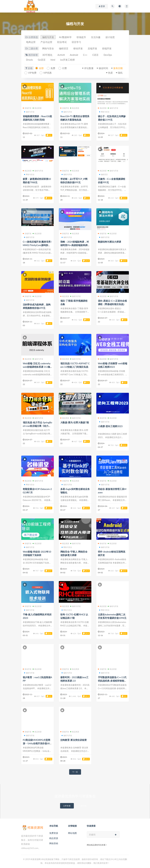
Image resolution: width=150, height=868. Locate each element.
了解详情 (83, 806)
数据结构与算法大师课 (109, 242)
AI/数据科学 (65, 37)
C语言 (95, 55)
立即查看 (67, 806)
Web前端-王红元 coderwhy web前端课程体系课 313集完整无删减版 (37, 367)
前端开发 (107, 48)
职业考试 (62, 42)
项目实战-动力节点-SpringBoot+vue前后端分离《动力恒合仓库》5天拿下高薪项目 (38, 426)
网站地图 (72, 833)
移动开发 (78, 48)
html (53, 60)
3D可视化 (47, 55)
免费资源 (54, 833)
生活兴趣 (96, 37)
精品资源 (37, 108)
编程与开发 (48, 37)
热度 (110, 73)
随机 (120, 73)
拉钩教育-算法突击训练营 (74, 740)
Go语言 (42, 60)
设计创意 (110, 37)
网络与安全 (48, 48)
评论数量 (89, 68)
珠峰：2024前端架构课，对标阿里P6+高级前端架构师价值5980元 (75, 245)
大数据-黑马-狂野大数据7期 (75, 422)
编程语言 (64, 48)
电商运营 (31, 42)
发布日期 (118, 68)
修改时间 (103, 68)
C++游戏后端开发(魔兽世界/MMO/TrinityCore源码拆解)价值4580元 (37, 245)
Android (74, 55)
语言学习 (76, 42)
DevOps (108, 55)
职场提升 (81, 37)
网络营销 (54, 843)
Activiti (61, 55)
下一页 (75, 772)
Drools (29, 60)
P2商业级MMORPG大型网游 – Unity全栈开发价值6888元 (37, 743)
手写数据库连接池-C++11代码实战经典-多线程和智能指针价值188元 (112, 681)
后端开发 (92, 48)
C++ (85, 55)
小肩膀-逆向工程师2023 (110, 426)
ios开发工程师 (68, 60)
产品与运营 (46, 42)
